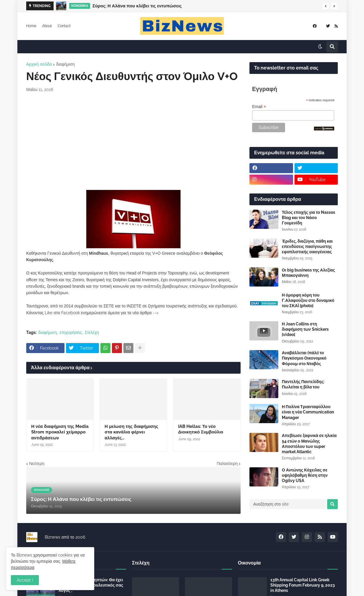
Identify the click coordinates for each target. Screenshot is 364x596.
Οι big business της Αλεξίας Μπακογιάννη (308, 273)
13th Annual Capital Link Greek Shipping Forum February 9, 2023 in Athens (303, 585)
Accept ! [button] (25, 580)
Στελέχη (92, 332)
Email (259, 107)
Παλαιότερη (227, 463)
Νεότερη (37, 463)
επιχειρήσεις (71, 332)
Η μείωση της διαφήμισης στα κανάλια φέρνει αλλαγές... (131, 432)
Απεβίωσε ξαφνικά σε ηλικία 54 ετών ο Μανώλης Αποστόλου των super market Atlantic (309, 444)
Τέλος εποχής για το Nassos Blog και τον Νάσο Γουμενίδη (308, 218)
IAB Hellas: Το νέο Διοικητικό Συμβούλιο (201, 429)
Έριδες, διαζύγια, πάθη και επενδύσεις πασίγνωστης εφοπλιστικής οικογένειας (307, 246)
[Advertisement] (133, 141)
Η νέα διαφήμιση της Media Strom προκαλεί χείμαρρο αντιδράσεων (60, 432)
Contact (64, 26)
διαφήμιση (65, 64)
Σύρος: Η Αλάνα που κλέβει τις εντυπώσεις (137, 6)
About (47, 26)
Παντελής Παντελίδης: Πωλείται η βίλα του (303, 384)
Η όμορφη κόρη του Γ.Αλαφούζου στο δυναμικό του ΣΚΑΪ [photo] (308, 300)
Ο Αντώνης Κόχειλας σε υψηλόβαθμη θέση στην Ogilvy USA (305, 475)
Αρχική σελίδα (39, 64)
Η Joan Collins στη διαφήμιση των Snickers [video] (305, 329)
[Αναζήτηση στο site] (288, 504)
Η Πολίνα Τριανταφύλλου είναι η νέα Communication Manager (308, 412)
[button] (326, 6)
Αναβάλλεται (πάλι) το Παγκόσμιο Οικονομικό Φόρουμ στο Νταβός (304, 358)
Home (31, 26)
